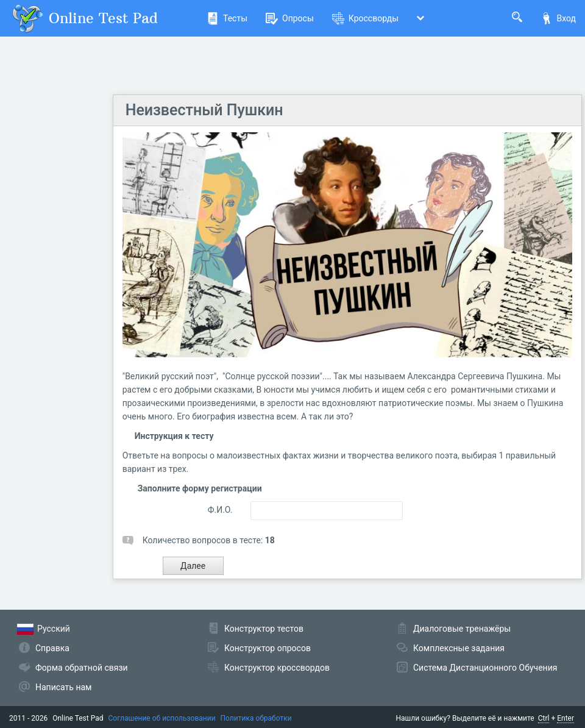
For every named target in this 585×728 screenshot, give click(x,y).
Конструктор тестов (264, 629)
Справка (52, 648)
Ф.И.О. (220, 510)
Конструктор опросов (268, 648)
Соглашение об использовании (162, 718)
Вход (558, 18)
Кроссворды (365, 18)
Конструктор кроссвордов (277, 668)
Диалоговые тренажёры (462, 629)
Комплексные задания (459, 648)
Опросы (290, 18)
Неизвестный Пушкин (204, 110)
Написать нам (63, 687)
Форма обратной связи (82, 668)
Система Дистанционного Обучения (485, 668)
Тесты (227, 18)
